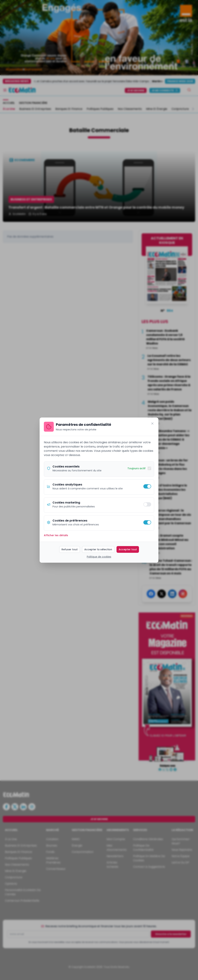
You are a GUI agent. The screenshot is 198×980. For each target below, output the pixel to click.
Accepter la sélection (98, 549)
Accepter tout (128, 549)
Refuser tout (70, 549)
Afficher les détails (56, 535)
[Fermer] (152, 424)
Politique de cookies (99, 557)
